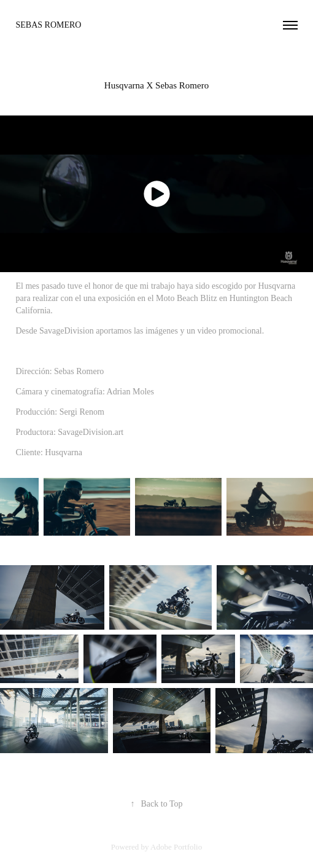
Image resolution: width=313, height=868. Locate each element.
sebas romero (49, 25)
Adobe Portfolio (176, 847)
